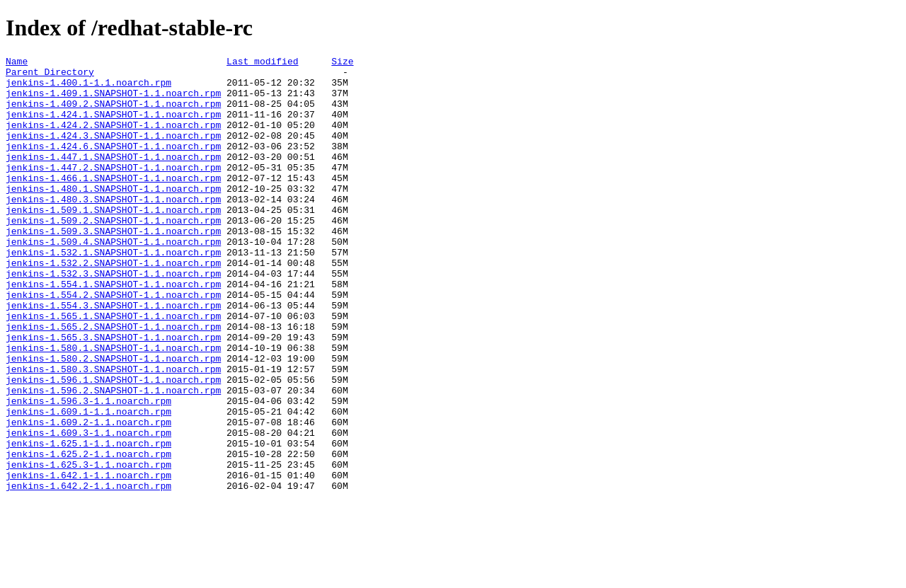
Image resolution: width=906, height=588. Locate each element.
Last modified (262, 63)
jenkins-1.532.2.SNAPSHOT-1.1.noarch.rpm (113, 305)
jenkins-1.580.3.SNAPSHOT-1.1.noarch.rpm (113, 432)
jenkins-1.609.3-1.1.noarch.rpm (88, 509)
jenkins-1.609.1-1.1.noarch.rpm (88, 483)
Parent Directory (50, 76)
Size (342, 63)
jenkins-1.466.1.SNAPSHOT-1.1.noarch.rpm (113, 203)
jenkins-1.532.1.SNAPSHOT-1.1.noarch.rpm (113, 292)
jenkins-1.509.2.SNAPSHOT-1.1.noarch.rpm (113, 254)
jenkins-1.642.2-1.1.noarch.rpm (88, 572)
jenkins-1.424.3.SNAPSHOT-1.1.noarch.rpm (113, 152)
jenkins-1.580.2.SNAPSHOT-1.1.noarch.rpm (113, 420)
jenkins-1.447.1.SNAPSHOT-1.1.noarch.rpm (113, 178)
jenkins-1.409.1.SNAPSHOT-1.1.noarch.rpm (113, 101)
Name (17, 63)
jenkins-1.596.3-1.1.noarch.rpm (88, 471)
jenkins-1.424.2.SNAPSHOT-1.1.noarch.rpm (113, 139)
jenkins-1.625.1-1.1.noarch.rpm (88, 521)
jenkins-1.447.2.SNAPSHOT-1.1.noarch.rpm (113, 190)
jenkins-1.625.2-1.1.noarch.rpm (88, 534)
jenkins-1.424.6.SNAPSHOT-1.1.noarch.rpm (113, 165)
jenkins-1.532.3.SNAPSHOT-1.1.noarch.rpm (113, 318)
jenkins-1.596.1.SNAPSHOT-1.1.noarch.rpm (113, 445)
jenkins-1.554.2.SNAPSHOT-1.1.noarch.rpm (113, 343)
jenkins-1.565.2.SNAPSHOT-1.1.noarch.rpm (113, 381)
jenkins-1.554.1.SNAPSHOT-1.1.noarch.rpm (113, 330)
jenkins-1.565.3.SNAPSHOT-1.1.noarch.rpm (113, 394)
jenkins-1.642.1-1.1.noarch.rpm (88, 560)
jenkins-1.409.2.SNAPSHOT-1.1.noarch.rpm (113, 114)
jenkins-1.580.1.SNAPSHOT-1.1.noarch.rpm (113, 407)
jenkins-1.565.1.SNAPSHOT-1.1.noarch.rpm (113, 369)
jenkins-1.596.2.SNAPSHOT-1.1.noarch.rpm (113, 458)
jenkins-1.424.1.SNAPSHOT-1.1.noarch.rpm (113, 127)
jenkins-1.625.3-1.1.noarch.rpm (88, 547)
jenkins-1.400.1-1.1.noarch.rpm (88, 88)
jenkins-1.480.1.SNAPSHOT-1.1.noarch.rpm (113, 216)
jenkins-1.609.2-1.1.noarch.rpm (88, 496)
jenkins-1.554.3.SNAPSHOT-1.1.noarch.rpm (113, 356)
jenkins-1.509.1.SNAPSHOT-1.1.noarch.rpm (113, 241)
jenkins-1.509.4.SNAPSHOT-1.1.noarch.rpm (113, 279)
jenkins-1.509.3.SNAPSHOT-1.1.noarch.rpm (113, 267)
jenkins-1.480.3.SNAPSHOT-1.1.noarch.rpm (113, 229)
